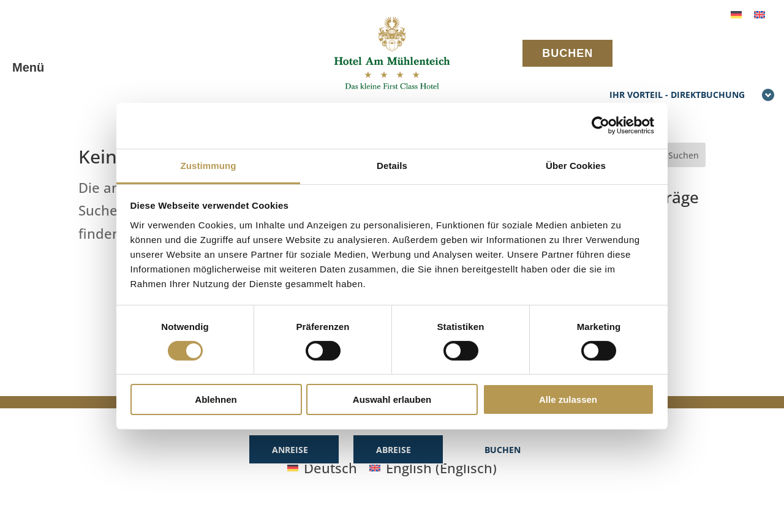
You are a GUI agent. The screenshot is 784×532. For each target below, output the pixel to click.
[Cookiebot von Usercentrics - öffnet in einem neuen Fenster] (601, 126)
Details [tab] (392, 165)
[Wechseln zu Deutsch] (736, 13)
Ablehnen (216, 399)
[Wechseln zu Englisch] (759, 13)
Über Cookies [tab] (576, 165)
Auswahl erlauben (392, 399)
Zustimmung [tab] (209, 165)
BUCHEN (567, 53)
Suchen (684, 155)
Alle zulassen (568, 399)
